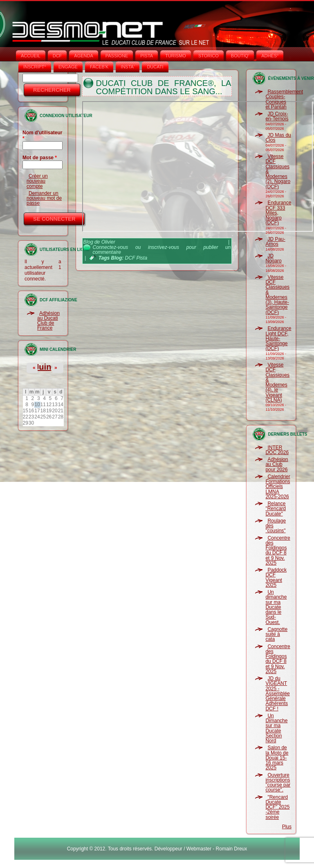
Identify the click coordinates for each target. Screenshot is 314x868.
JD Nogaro (273, 258)
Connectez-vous (111, 247)
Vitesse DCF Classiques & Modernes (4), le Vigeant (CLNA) (277, 382)
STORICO (209, 56)
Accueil (31, 56)
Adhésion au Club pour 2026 (277, 465)
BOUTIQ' (240, 56)
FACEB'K (99, 67)
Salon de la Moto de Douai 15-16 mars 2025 (277, 758)
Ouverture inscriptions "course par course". (278, 783)
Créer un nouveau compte (37, 181)
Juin (43, 367)
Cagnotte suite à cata (276, 634)
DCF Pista (136, 258)
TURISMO (176, 56)
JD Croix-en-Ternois (277, 116)
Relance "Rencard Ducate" (276, 509)
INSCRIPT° (35, 67)
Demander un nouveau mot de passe (44, 198)
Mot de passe (40, 158)
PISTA (147, 56)
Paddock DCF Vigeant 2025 (276, 578)
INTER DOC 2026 (277, 450)
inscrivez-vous (164, 247)
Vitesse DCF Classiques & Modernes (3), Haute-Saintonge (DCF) (277, 295)
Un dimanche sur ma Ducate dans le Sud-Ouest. (276, 607)
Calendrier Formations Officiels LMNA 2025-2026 (278, 487)
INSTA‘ (128, 67)
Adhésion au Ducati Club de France (48, 321)
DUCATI (155, 67)
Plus (287, 827)
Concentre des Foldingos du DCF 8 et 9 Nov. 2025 (278, 550)
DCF (57, 56)
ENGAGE (68, 67)
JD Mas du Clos (278, 138)
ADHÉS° (270, 56)
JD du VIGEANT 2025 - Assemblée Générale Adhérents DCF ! (277, 694)
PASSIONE (117, 56)
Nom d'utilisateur (43, 136)
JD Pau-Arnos (275, 242)
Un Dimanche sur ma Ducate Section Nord (276, 728)
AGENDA (83, 56)
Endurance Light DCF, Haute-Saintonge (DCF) (278, 338)
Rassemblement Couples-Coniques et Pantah (284, 99)
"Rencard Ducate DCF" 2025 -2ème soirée (277, 807)
